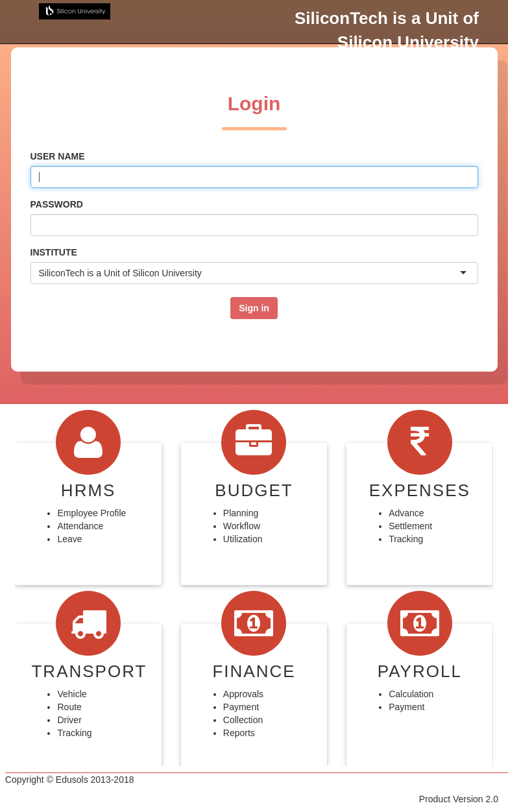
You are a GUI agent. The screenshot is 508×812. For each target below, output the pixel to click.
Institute (54, 252)
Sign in (254, 308)
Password (57, 204)
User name (58, 156)
